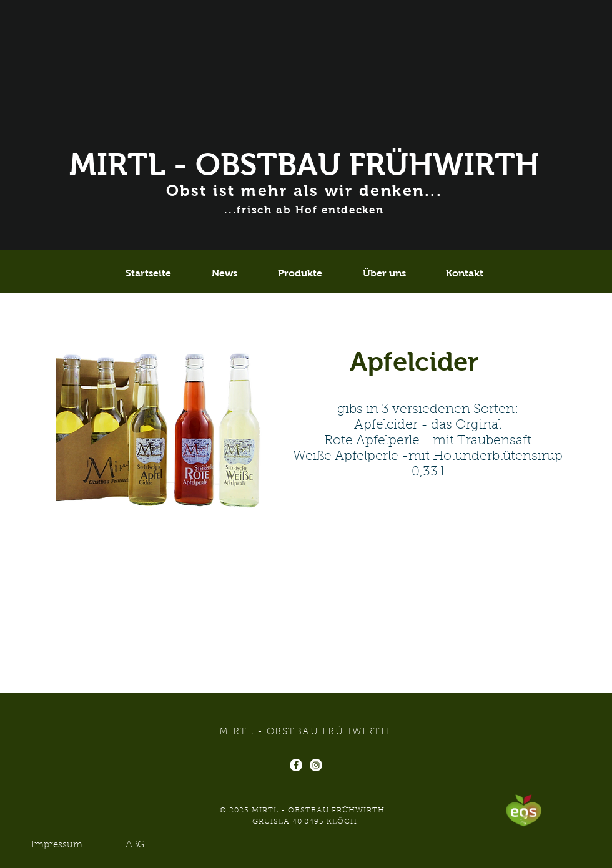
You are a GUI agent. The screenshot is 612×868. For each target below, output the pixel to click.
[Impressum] (57, 845)
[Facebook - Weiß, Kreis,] (296, 765)
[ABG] (134, 845)
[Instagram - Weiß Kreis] (316, 765)
